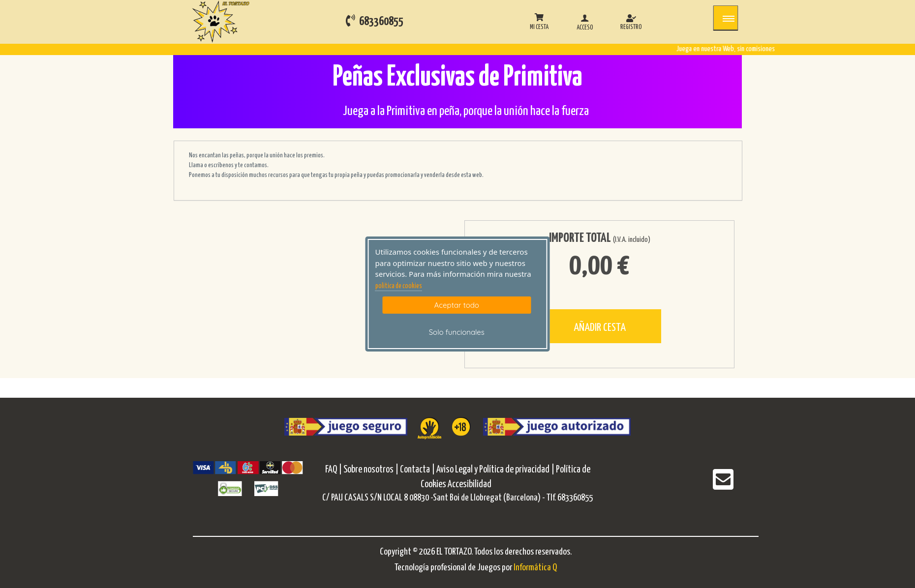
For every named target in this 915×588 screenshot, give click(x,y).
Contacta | (417, 470)
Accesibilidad (470, 485)
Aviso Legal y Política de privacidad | (496, 470)
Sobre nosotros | (371, 470)
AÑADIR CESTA (600, 328)
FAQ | (334, 470)
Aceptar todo (457, 305)
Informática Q (535, 568)
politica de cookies (399, 286)
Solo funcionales (457, 332)
